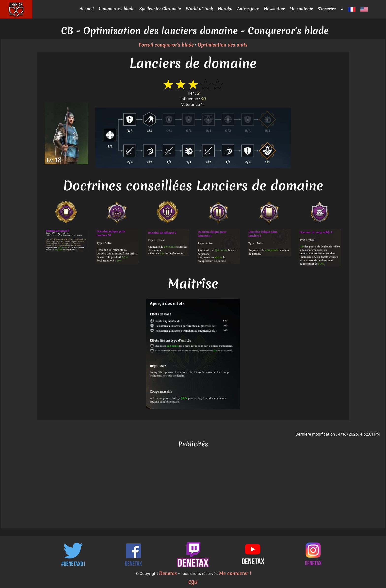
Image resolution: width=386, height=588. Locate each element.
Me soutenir (301, 8)
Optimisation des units (223, 45)
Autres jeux (248, 8)
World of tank (199, 8)
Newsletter (274, 8)
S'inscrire (327, 8)
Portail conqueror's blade (166, 45)
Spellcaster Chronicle (160, 8)
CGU (193, 582)
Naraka (225, 8)
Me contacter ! (234, 573)
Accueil (87, 8)
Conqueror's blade (117, 8)
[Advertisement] (193, 489)
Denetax (168, 573)
